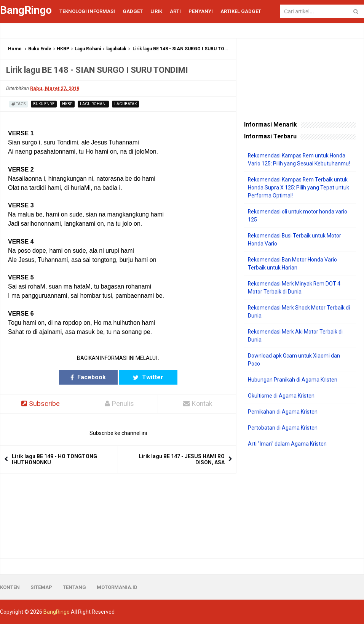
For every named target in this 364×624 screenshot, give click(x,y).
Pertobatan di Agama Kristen (283, 428)
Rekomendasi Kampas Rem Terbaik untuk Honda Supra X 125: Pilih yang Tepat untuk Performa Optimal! (299, 188)
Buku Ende (40, 49)
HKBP (63, 49)
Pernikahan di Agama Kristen (283, 412)
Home (15, 49)
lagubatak (116, 49)
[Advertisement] (300, 503)
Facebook (89, 377)
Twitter (147, 377)
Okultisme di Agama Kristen (281, 396)
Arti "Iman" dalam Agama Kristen (287, 444)
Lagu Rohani (88, 49)
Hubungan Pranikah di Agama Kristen (293, 380)
